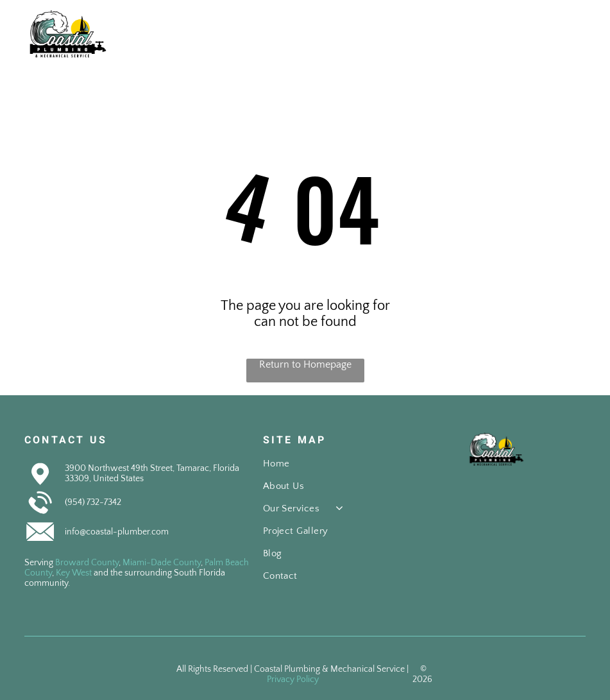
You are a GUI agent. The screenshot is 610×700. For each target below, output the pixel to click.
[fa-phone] (522, 41)
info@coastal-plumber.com (117, 532)
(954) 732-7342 (93, 502)
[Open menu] (577, 34)
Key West (74, 573)
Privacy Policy (293, 679)
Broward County (87, 563)
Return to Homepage (305, 364)
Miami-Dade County (162, 563)
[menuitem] (329, 469)
